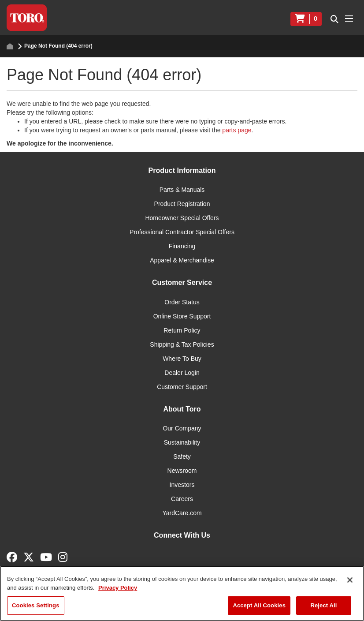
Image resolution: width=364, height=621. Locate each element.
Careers (182, 499)
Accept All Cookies (259, 605)
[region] (182, 593)
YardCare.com (182, 513)
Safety (182, 456)
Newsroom (182, 471)
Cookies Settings (36, 605)
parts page (237, 130)
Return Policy (182, 330)
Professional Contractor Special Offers (182, 232)
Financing (182, 246)
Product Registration (182, 204)
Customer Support (182, 387)
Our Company (182, 428)
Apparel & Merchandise (182, 260)
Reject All (323, 605)
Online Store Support (182, 316)
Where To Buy (182, 359)
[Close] (350, 580)
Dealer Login (182, 373)
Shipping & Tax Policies (182, 344)
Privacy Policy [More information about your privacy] (118, 588)
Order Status (182, 302)
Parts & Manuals (182, 190)
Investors (182, 485)
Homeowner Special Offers (182, 218)
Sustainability (182, 442)
